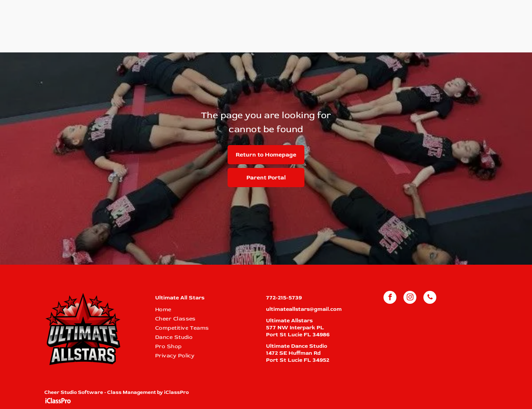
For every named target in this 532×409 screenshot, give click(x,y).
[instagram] (410, 298)
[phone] (430, 298)
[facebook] (390, 298)
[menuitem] (206, 310)
